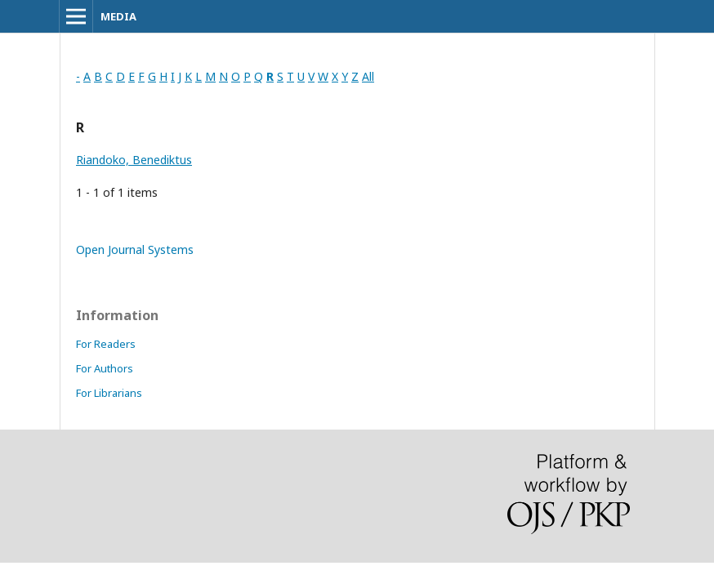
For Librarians (109, 393)
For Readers (106, 344)
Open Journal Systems (135, 249)
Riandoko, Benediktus (134, 160)
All (368, 76)
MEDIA (118, 16)
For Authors (105, 368)
